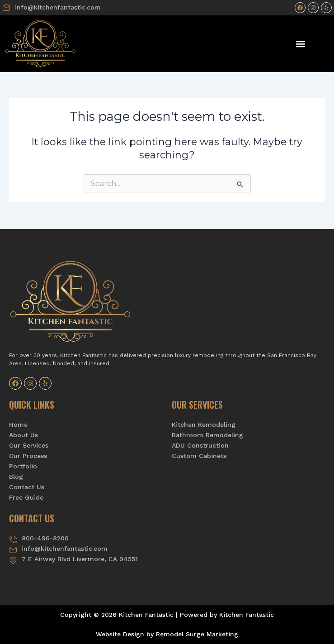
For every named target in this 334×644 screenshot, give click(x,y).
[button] (301, 44)
